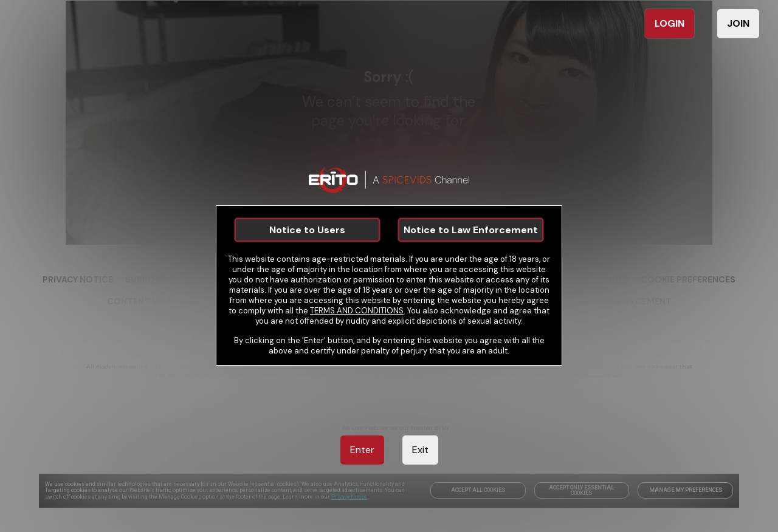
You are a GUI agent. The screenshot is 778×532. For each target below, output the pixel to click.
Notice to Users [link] (307, 230)
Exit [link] (420, 450)
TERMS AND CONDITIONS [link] (357, 311)
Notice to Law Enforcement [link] (471, 230)
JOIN (738, 23)
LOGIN (670, 23)
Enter (362, 450)
